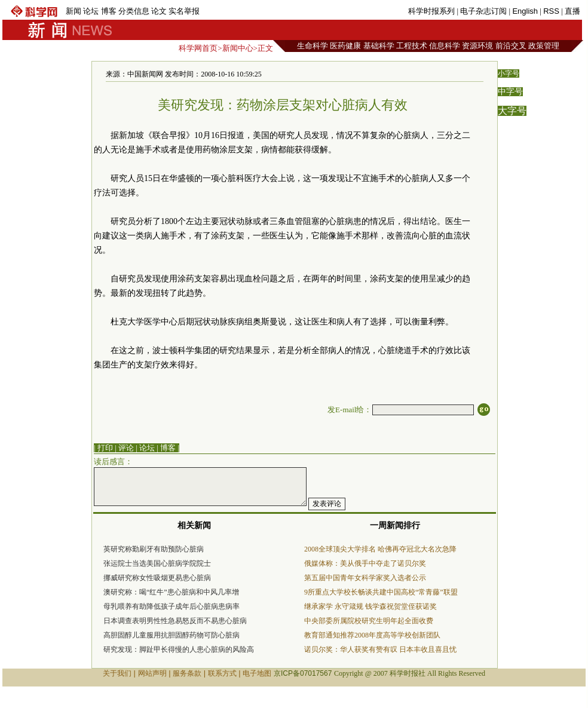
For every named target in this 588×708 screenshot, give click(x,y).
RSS (551, 11)
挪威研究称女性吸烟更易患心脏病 (157, 578)
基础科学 (379, 46)
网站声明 (152, 673)
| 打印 (103, 448)
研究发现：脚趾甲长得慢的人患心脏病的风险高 (179, 649)
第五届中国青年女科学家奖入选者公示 (365, 578)
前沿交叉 (511, 46)
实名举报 (184, 11)
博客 (109, 11)
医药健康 (345, 46)
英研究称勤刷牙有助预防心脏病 (154, 549)
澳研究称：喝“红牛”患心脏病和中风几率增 (171, 592)
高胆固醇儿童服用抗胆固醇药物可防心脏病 (171, 635)
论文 (159, 11)
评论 (126, 448)
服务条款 (187, 673)
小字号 (509, 73)
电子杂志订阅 (483, 11)
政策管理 (544, 46)
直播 (572, 11)
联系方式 (222, 673)
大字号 (512, 111)
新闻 (73, 11)
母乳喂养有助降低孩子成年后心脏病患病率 (171, 606)
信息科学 (445, 46)
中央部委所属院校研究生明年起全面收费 (369, 621)
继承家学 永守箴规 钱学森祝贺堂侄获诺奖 (370, 606)
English (525, 11)
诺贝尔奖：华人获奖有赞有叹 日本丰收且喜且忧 (380, 649)
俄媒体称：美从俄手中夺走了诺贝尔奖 (365, 563)
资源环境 (477, 46)
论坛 (91, 11)
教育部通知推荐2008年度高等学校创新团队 (372, 635)
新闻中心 (238, 48)
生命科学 (313, 46)
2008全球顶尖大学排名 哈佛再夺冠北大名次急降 (380, 549)
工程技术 (412, 46)
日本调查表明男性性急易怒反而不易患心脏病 (175, 621)
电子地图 (257, 673)
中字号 (510, 92)
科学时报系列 (431, 11)
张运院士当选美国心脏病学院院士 (157, 563)
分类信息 (134, 11)
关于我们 (117, 673)
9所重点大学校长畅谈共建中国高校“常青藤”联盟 (381, 592)
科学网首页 (198, 48)
